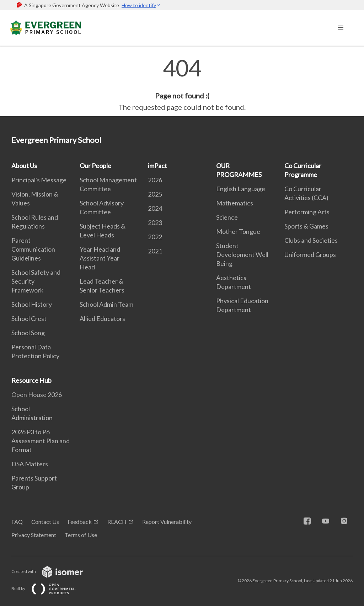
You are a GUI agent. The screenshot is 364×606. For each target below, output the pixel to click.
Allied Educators (102, 318)
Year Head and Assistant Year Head (100, 258)
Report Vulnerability (167, 522)
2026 (155, 180)
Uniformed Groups (310, 254)
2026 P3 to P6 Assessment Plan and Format (41, 441)
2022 (155, 237)
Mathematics (235, 203)
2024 (155, 208)
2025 (155, 194)
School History (32, 304)
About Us (24, 166)
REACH (117, 522)
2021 (155, 251)
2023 (155, 222)
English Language (241, 189)
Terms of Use (81, 535)
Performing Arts (307, 212)
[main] (182, 85)
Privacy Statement (34, 535)
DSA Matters (30, 464)
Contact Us (45, 522)
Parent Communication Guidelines (33, 249)
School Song (28, 333)
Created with (53, 571)
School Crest (29, 318)
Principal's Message (39, 180)
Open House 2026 (37, 395)
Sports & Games (306, 226)
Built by (49, 588)
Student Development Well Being (242, 254)
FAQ (17, 522)
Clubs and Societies (311, 240)
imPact (157, 166)
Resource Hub (31, 380)
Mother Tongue (238, 231)
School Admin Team (106, 304)
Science (227, 217)
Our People (95, 166)
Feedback (80, 522)
